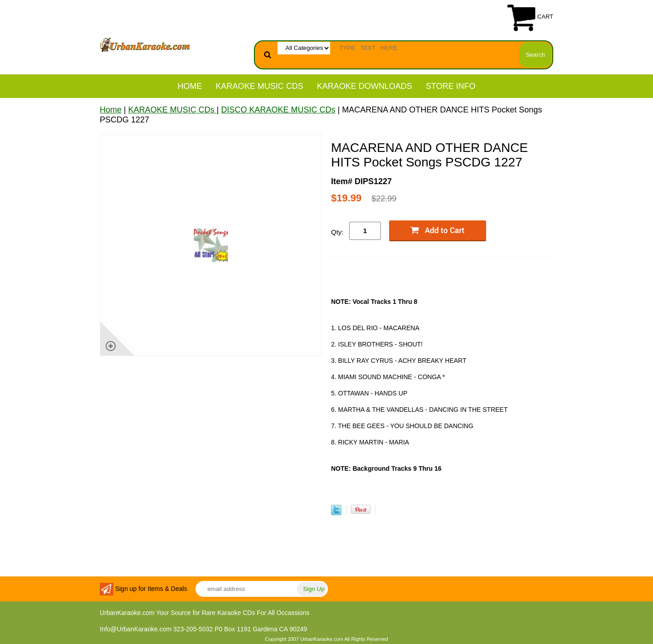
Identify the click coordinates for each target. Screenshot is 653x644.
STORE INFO (451, 86)
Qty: (337, 232)
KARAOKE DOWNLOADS (365, 86)
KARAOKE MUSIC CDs (260, 86)
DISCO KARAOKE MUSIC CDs (278, 110)
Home (190, 86)
